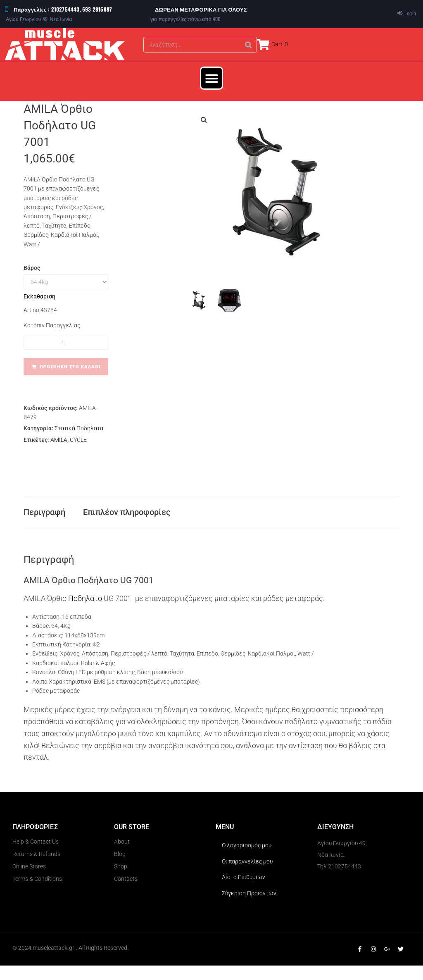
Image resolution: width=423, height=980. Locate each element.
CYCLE (78, 440)
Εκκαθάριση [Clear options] (39, 296)
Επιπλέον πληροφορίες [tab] (127, 519)
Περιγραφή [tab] (44, 519)
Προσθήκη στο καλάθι (70, 367)
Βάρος (32, 268)
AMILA (59, 440)
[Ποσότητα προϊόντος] (66, 343)
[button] (211, 78)
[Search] (248, 45)
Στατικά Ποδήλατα (79, 428)
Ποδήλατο (86, 613)
